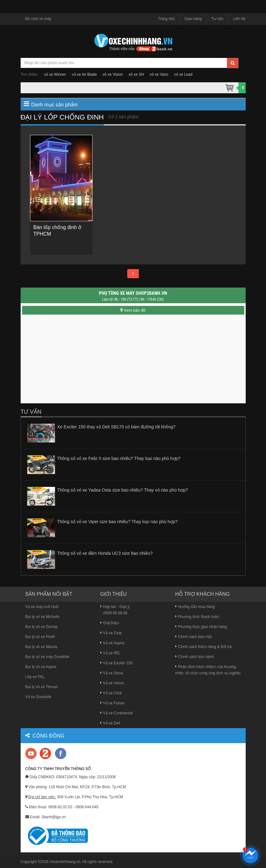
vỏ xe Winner (55, 74)
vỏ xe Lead (183, 74)
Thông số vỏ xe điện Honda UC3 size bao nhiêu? (105, 553)
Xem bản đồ (133, 310)
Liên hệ (239, 19)
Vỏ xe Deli (110, 723)
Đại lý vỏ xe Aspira (41, 667)
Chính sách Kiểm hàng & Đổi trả (204, 647)
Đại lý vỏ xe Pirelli (40, 637)
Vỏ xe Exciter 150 (116, 663)
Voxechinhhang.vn (65, 862)
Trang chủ (166, 19)
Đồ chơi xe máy (38, 19)
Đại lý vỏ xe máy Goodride (47, 657)
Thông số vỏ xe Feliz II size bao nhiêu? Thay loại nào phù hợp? (119, 458)
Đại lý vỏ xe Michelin (43, 617)
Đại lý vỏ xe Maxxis (41, 647)
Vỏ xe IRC (110, 653)
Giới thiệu (110, 623)
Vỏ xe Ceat (111, 633)
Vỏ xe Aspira (112, 643)
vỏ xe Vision (113, 74)
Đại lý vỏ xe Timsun (42, 687)
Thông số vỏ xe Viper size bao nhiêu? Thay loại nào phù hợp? (118, 522)
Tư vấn (217, 19)
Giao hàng (193, 19)
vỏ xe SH (136, 74)
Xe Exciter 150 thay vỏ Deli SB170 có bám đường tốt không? (116, 427)
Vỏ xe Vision (112, 683)
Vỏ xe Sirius (112, 673)
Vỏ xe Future (113, 703)
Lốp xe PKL (35, 677)
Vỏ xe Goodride (38, 697)
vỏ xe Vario (159, 74)
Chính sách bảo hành (195, 657)
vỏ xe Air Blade (84, 74)
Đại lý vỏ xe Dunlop (42, 627)
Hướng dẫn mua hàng (195, 607)
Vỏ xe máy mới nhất (42, 607)
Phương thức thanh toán (197, 617)
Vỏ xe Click (111, 693)
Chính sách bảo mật (194, 637)
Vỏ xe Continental (117, 713)
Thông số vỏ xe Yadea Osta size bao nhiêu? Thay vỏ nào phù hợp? (123, 490)
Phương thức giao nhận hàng (201, 627)
